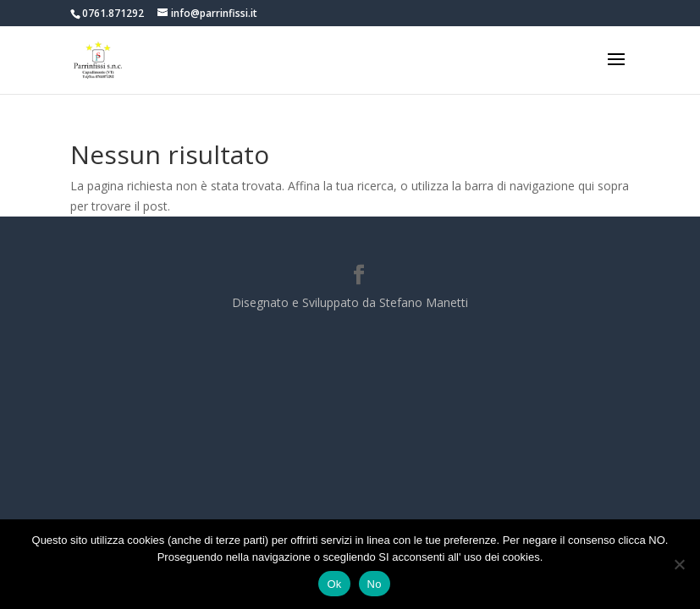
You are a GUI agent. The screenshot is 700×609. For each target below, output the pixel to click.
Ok (334, 584)
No (375, 584)
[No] (679, 564)
